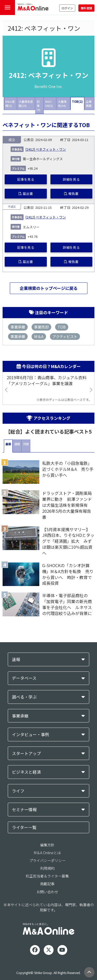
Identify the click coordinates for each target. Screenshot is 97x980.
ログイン (67, 8)
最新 (8, 444)
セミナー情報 (24, 810)
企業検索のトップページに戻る (49, 288)
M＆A (39, 336)
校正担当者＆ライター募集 (47, 876)
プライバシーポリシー (47, 860)
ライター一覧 (24, 827)
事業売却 (41, 327)
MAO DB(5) (49, 104)
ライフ (18, 791)
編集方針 (47, 845)
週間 (17, 444)
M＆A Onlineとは (47, 853)
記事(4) (39, 106)
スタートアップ (26, 753)
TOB (62, 327)
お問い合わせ (47, 892)
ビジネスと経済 (26, 772)
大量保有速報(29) (26, 104)
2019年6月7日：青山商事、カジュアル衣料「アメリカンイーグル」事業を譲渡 (47, 381)
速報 (16, 659)
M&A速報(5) (10, 104)
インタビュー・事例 (31, 734)
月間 (26, 444)
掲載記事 (47, 884)
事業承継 (18, 327)
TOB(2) (77, 101)
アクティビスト (65, 336)
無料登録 (86, 8)
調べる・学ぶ (24, 697)
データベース (24, 678)
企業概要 (89, 104)
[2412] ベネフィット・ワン (46, 149)
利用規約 (47, 868)
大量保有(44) (62, 104)
